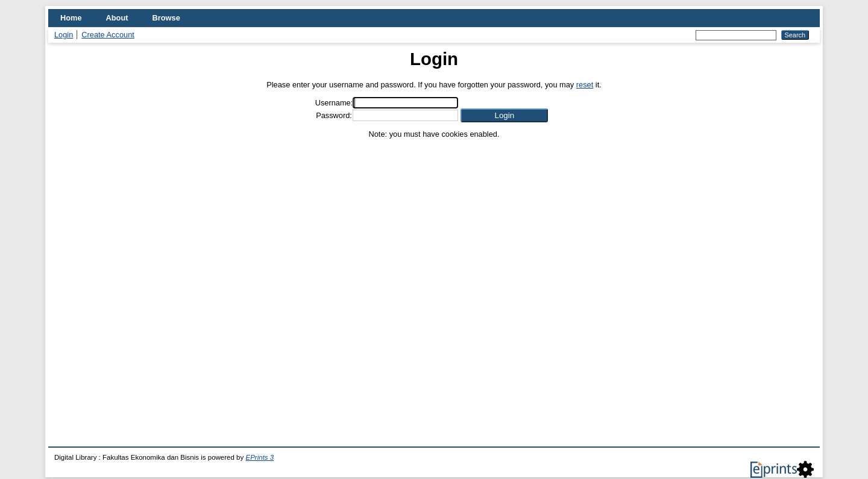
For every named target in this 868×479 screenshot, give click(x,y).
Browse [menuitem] (166, 18)
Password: (334, 115)
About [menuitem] (117, 18)
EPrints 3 (259, 457)
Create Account (108, 35)
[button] (504, 115)
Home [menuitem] (71, 18)
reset (585, 85)
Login (64, 35)
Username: (334, 103)
